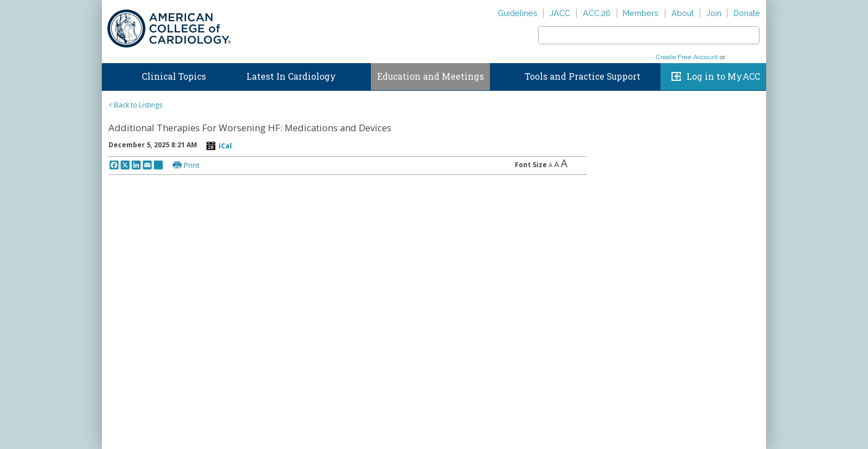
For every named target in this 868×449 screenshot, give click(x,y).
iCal (225, 146)
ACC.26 (597, 13)
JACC (560, 13)
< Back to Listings (135, 105)
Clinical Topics (174, 76)
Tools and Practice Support (583, 76)
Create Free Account (687, 57)
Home (112, 74)
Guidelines (518, 13)
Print (192, 165)
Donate (747, 13)
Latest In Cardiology (291, 76)
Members (641, 13)
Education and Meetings (430, 76)
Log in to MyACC (723, 76)
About (683, 13)
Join (714, 13)
